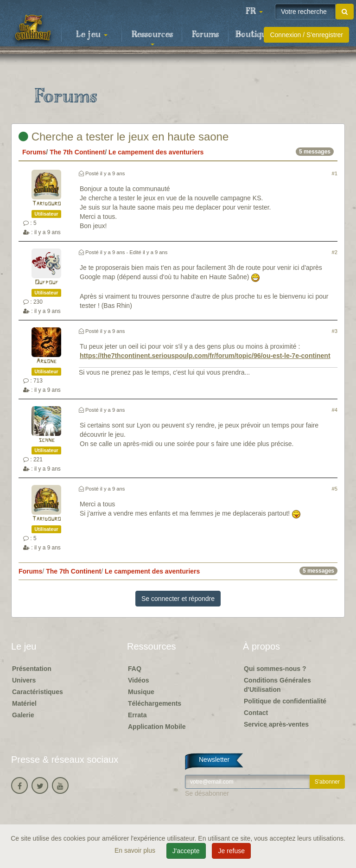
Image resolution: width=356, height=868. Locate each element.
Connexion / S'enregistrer (306, 35)
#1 (335, 173)
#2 (335, 252)
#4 (335, 410)
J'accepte (186, 851)
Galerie (23, 715)
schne (47, 440)
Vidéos (139, 680)
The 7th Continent (77, 152)
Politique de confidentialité (285, 701)
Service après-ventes (276, 724)
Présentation (32, 669)
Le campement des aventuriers (156, 152)
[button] (254, 12)
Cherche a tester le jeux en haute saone (124, 137)
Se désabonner (207, 793)
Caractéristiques (38, 692)
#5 (335, 489)
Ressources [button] (152, 38)
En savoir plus (136, 850)
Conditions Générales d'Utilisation (277, 685)
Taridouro (46, 204)
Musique (141, 692)
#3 (335, 331)
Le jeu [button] (92, 35)
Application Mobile (157, 727)
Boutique (253, 35)
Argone (46, 361)
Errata (137, 715)
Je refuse (231, 851)
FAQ (135, 669)
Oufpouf (47, 283)
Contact (256, 713)
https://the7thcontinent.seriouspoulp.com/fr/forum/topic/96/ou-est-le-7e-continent (205, 356)
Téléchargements (155, 703)
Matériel (24, 703)
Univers (24, 680)
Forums (205, 35)
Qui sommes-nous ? (275, 669)
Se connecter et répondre (178, 599)
